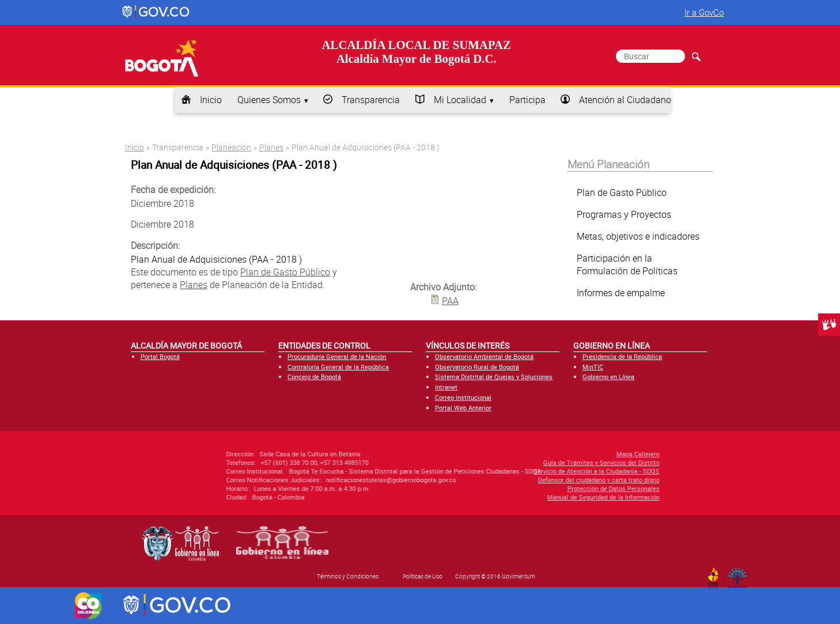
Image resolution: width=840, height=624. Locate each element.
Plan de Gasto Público (285, 272)
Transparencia (371, 100)
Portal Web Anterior (463, 408)
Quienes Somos (269, 100)
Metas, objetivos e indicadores (638, 236)
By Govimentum (740, 574)
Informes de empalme (621, 293)
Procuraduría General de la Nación (337, 356)
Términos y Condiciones (348, 576)
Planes (271, 147)
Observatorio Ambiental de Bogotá (484, 356)
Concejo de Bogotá (314, 377)
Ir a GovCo (704, 12)
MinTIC (593, 367)
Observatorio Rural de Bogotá (477, 367)
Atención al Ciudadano (625, 100)
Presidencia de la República (622, 356)
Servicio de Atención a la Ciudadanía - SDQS (521, 471)
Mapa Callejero (562, 454)
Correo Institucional (463, 397)
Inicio (211, 100)
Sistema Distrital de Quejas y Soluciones (494, 377)
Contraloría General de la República (338, 367)
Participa (527, 100)
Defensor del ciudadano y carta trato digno (523, 480)
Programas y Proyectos (624, 214)
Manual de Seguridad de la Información (527, 497)
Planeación (231, 147)
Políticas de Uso (423, 576)
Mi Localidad (460, 100)
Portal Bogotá (160, 356)
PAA (450, 300)
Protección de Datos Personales (538, 488)
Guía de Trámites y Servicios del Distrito (525, 462)
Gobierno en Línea (608, 377)
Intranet (446, 387)
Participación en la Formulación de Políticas (627, 264)
